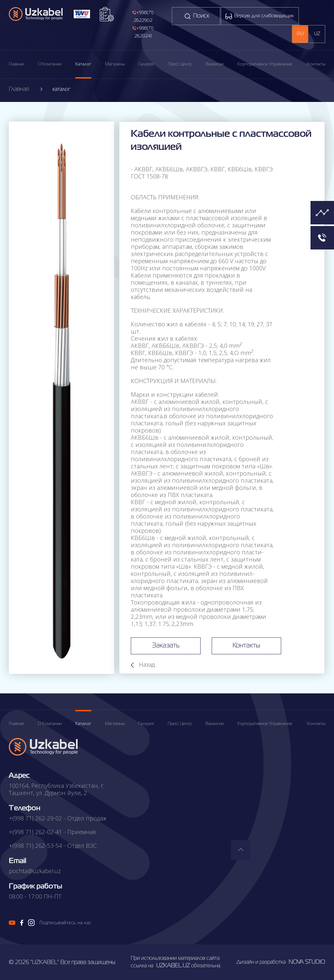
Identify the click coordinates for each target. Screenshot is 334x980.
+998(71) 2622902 (143, 16)
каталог (83, 64)
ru (300, 34)
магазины (115, 64)
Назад (143, 664)
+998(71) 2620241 (143, 32)
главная (16, 724)
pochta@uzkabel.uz (35, 871)
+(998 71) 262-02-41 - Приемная (52, 832)
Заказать (162, 646)
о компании (50, 724)
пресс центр (180, 64)
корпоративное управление (265, 64)
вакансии (215, 64)
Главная (16, 64)
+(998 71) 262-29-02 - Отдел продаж (58, 818)
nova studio (307, 962)
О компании (50, 64)
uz (317, 34)
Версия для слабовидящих (259, 16)
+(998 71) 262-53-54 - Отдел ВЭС (53, 845)
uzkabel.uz (173, 966)
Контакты (316, 64)
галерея (146, 64)
